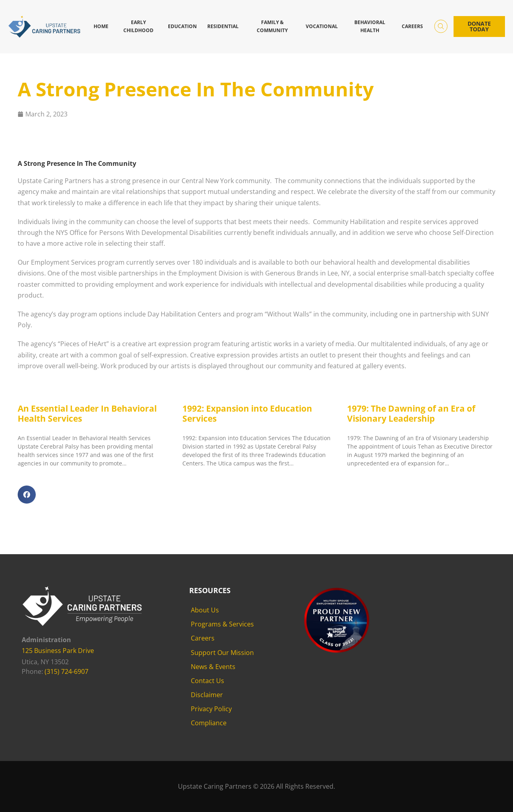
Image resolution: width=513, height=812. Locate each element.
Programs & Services (222, 624)
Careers (412, 26)
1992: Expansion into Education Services (247, 413)
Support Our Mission (222, 653)
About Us (205, 610)
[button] (27, 495)
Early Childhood (138, 26)
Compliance (209, 723)
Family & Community (272, 26)
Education (182, 26)
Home (101, 26)
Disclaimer (207, 695)
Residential (223, 26)
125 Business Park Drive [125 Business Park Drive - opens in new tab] (58, 651)
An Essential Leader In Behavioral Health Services (87, 413)
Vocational (322, 26)
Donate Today (479, 26)
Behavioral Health (370, 26)
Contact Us (207, 681)
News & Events (213, 667)
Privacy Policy (211, 709)
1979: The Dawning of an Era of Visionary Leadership (411, 413)
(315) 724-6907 (66, 671)
